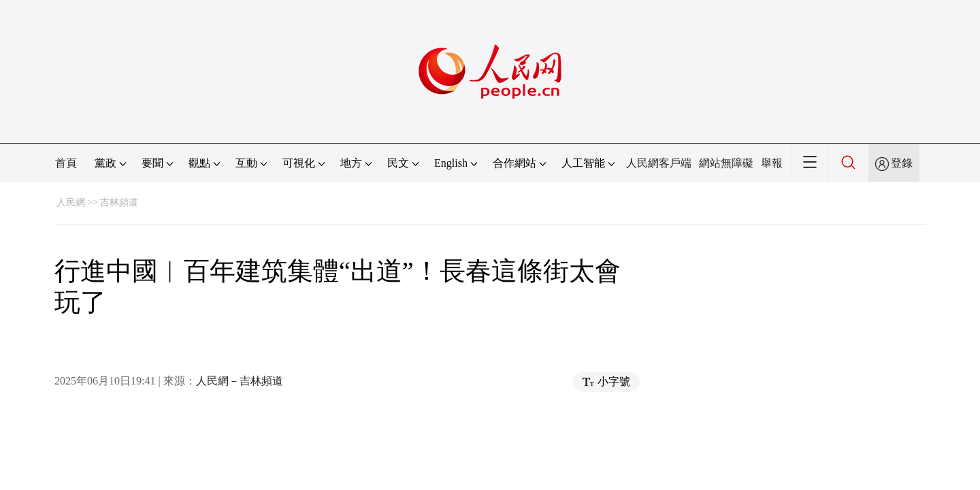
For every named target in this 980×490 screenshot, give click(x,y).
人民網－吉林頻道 (240, 381)
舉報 (772, 163)
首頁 (66, 163)
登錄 (902, 163)
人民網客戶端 (659, 163)
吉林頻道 (119, 202)
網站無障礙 (726, 163)
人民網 (71, 202)
